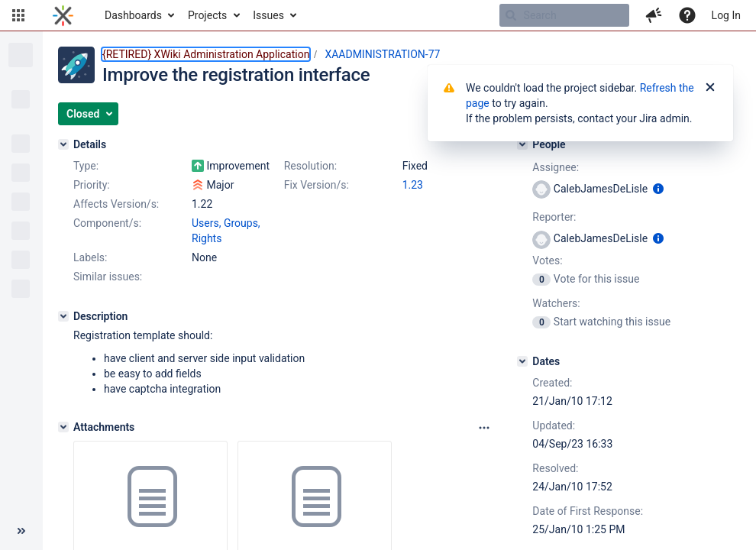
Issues (268, 15)
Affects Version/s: (116, 204)
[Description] (63, 316)
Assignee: (556, 167)
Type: (86, 166)
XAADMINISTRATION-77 (382, 54)
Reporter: (554, 217)
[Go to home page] (63, 15)
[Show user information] (658, 189)
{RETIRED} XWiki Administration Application (206, 54)
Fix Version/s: (317, 185)
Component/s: (107, 223)
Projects (207, 15)
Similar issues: (108, 277)
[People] (522, 144)
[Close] (710, 88)
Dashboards (133, 15)
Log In (726, 15)
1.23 (413, 185)
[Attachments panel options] (484, 428)
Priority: (92, 185)
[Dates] (522, 361)
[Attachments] (63, 427)
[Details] (63, 144)
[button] (18, 15)
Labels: (90, 257)
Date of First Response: (588, 511)
